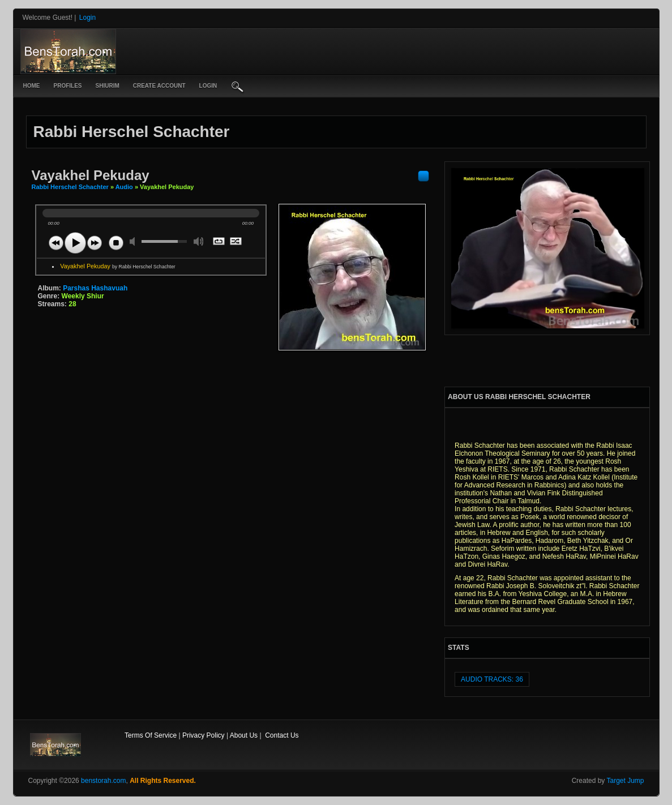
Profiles (68, 86)
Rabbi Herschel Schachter (71, 187)
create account (159, 86)
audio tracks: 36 (492, 679)
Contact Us (282, 735)
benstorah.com (103, 781)
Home (32, 86)
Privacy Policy (204, 735)
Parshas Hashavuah (95, 288)
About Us (244, 735)
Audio (124, 187)
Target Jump (625, 781)
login (208, 86)
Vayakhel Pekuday (117, 266)
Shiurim (108, 86)
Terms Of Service (151, 735)
